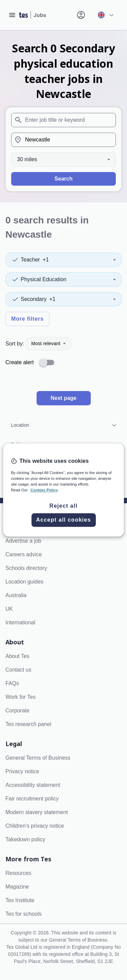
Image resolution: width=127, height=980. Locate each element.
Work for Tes (20, 697)
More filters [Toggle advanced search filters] (27, 319)
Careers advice (24, 554)
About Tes (17, 656)
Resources (18, 873)
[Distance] (63, 159)
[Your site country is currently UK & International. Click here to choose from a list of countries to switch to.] (105, 15)
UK (9, 609)
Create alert (20, 362)
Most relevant (48, 343)
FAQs (12, 683)
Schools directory (26, 568)
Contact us (18, 670)
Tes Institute (20, 900)
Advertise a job (23, 541)
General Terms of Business (38, 758)
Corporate (17, 711)
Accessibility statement (33, 785)
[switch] (49, 362)
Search (63, 179)
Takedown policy (25, 839)
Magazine (17, 887)
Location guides (24, 582)
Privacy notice (22, 771)
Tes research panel (28, 724)
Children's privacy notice (35, 826)
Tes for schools (24, 914)
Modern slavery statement (37, 812)
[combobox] (63, 120)
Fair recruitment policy (32, 799)
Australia (16, 595)
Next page (63, 398)
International (20, 622)
